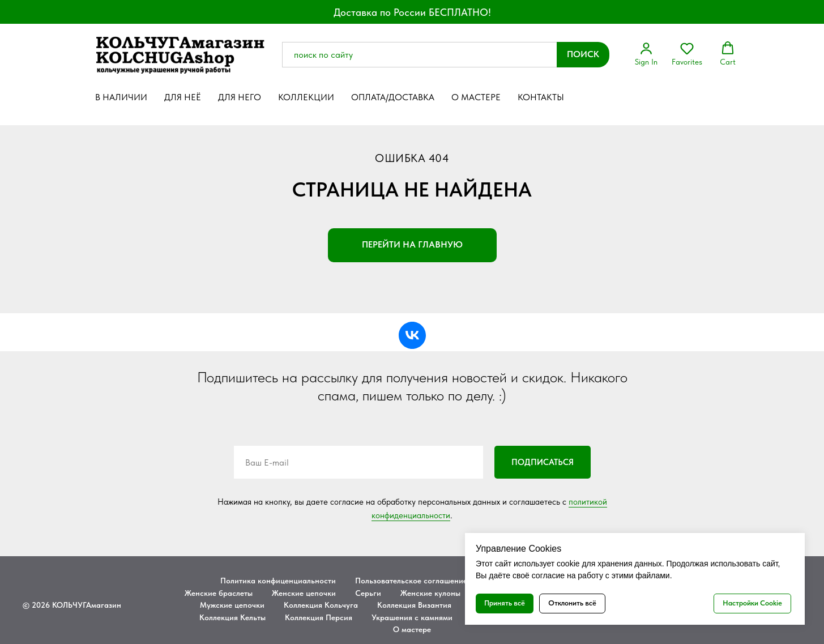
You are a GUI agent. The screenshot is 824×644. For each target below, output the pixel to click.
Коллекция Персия (319, 617)
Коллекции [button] (306, 97)
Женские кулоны (430, 593)
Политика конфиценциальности (278, 581)
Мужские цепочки (232, 605)
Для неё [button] (183, 97)
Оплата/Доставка (393, 97)
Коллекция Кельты (232, 617)
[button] (646, 54)
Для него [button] (240, 97)
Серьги (368, 593)
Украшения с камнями (412, 617)
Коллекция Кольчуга (321, 605)
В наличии (121, 97)
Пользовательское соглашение (411, 581)
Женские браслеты (219, 593)
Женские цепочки (304, 593)
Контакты (541, 97)
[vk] (412, 335)
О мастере (476, 97)
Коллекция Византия (414, 605)
